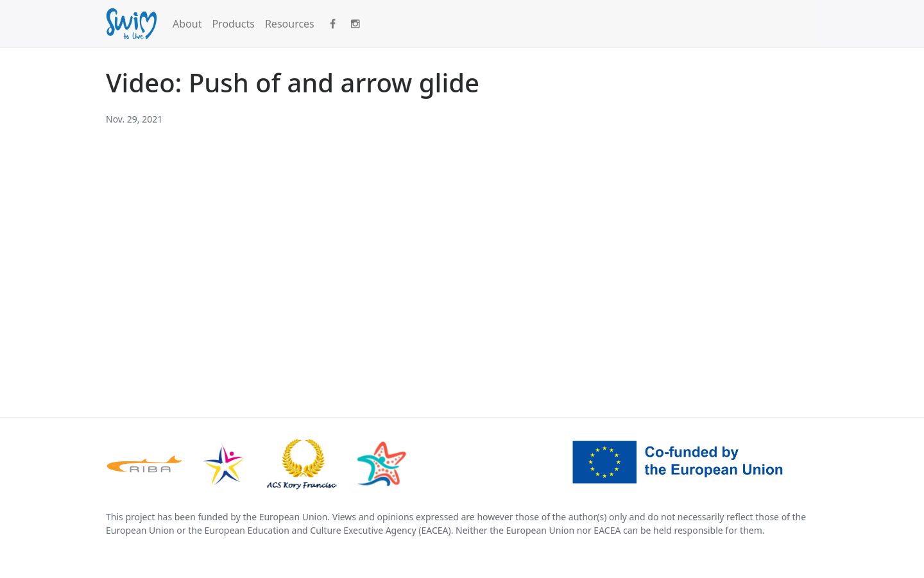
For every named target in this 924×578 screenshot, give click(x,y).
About (187, 24)
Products (233, 24)
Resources (290, 24)
